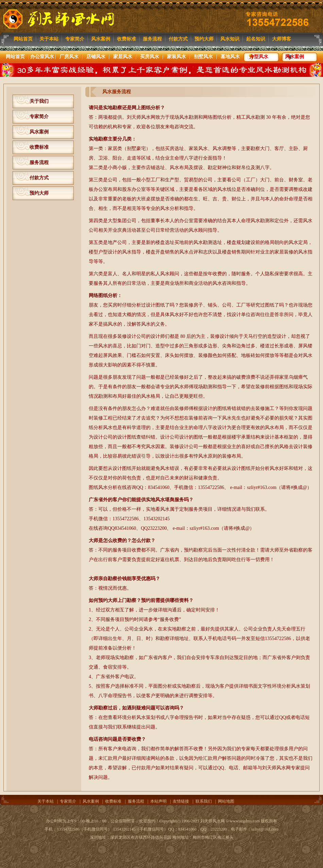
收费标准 (39, 147)
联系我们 (204, 801)
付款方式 (39, 178)
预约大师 (39, 193)
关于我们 (39, 101)
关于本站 (46, 801)
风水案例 (293, 57)
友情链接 (181, 801)
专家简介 (39, 117)
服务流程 (39, 162)
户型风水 (258, 57)
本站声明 (158, 801)
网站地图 (226, 801)
